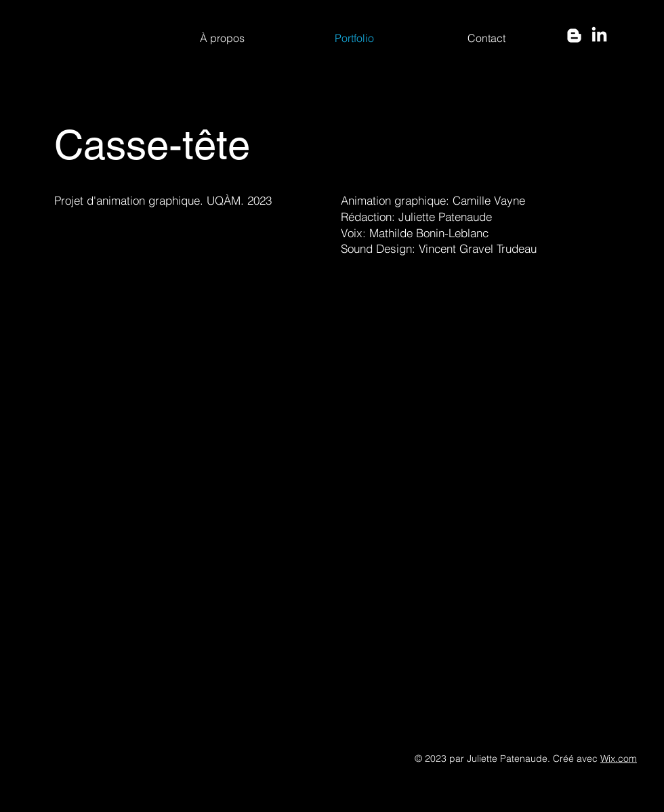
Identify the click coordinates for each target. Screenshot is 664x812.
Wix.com (619, 758)
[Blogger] (574, 36)
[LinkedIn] (599, 36)
